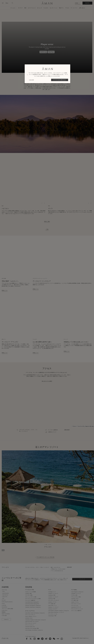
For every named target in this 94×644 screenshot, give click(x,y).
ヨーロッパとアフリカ (30, 611)
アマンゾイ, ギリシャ (30, 625)
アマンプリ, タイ (75, 605)
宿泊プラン (61, 8)
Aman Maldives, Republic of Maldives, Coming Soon (59, 611)
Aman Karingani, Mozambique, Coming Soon (34, 630)
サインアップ (82, 579)
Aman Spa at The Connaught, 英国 (32, 628)
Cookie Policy (5, 610)
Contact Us (6, 619)
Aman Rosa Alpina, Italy (30, 627)
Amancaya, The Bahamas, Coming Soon (33, 605)
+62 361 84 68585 (62, 569)
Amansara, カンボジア (53, 609)
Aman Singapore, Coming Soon (77, 592)
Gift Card (4, 600)
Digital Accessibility (6, 614)
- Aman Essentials (5, 593)
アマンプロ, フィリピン (76, 604)
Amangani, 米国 (28, 593)
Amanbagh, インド (52, 592)
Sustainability (4, 607)
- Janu (3, 598)
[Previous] (42, 203)
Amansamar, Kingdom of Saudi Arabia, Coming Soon (36, 620)
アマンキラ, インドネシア (54, 600)
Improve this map (89, 426)
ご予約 (47, 229)
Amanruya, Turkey (29, 618)
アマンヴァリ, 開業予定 (30, 600)
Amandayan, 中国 (52, 595)
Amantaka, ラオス (75, 599)
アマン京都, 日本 (52, 604)
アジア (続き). (74, 590)
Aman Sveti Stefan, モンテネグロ (32, 621)
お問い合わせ (82, 8)
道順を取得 (67, 430)
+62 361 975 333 (57, 567)
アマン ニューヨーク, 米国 (31, 597)
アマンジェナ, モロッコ (30, 615)
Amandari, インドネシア (53, 593)
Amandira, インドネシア (53, 597)
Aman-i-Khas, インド (52, 605)
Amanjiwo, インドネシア (53, 607)
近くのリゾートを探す (47, 381)
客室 (25, 8)
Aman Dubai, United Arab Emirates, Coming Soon (35, 613)
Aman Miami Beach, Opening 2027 (32, 602)
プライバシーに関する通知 (7, 609)
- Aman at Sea (5, 597)
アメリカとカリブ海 (29, 590)
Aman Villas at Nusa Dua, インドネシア (56, 612)
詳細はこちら (5, 290)
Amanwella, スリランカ (76, 607)
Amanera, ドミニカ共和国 (30, 592)
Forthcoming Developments (7, 602)
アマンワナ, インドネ (53, 614)
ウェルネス (46, 8)
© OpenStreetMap (81, 426)
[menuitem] (27, 639)
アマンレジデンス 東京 (76, 597)
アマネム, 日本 (74, 595)
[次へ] (44, 203)
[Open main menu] (5, 3)
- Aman (3, 591)
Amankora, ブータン (52, 602)
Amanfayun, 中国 (52, 599)
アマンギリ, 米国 (29, 595)
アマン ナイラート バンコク (77, 609)
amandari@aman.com (59, 571)
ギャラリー (21, 8)
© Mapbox (74, 426)
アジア (50, 590)
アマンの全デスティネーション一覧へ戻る (45, 557)
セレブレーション (54, 8)
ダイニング (39, 8)
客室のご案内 (47, 221)
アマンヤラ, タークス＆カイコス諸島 (33, 599)
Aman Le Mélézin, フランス (31, 616)
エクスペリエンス (32, 8)
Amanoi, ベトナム (75, 602)
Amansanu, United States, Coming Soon (33, 607)
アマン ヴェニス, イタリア (31, 623)
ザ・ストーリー (74, 8)
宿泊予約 (87, 3)
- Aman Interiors (5, 595)
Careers (3, 604)
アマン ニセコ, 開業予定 (76, 611)
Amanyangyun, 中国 (52, 616)
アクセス (67, 8)
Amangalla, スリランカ (76, 593)
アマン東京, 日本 (75, 600)
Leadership (4, 605)
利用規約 (4, 612)
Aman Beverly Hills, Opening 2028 (32, 604)
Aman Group (4, 590)
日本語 (76, 3)
